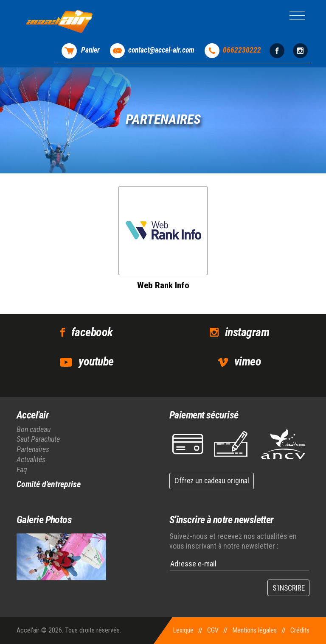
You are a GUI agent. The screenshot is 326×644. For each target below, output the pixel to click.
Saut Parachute (38, 439)
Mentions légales (254, 630)
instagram (247, 332)
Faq (22, 470)
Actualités (31, 459)
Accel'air (33, 415)
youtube (96, 361)
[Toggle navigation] (297, 15)
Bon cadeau (34, 429)
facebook (92, 332)
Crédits (300, 630)
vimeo (248, 361)
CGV (213, 630)
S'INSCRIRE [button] (289, 588)
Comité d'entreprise (49, 484)
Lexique (183, 630)
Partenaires (33, 449)
